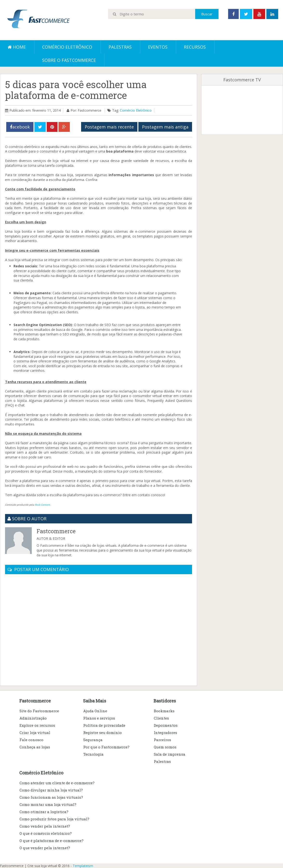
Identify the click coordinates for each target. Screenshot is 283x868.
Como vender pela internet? (45, 826)
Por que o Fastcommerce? (106, 747)
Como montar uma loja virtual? (48, 804)
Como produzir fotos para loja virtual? (54, 819)
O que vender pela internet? (45, 848)
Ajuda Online (95, 711)
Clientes (161, 718)
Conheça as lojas (35, 747)
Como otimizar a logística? (44, 812)
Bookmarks (164, 711)
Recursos (195, 47)
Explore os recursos (37, 725)
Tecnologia (93, 754)
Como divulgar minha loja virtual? (51, 790)
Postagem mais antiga (165, 127)
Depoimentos (166, 725)
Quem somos (165, 747)
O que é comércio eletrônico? (46, 833)
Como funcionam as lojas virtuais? (51, 797)
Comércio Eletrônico (136, 110)
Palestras (120, 47)
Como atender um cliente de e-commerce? (57, 783)
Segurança (93, 740)
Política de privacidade (104, 725)
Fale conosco (31, 740)
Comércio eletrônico (67, 47)
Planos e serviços (99, 718)
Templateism (83, 866)
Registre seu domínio (103, 733)
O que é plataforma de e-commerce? (51, 841)
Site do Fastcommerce (39, 711)
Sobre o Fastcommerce (69, 60)
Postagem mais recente (109, 127)
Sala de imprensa (170, 754)
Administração (33, 718)
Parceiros (162, 740)
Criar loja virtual (35, 733)
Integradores (165, 733)
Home (17, 47)
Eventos (158, 47)
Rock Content (42, 505)
